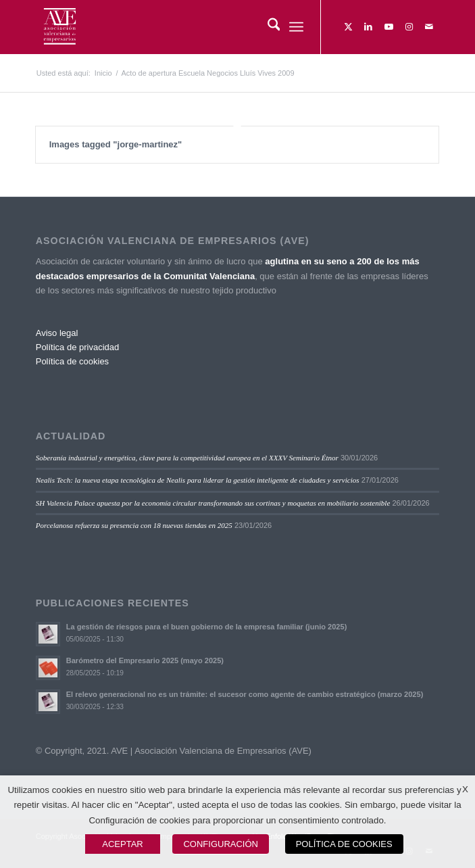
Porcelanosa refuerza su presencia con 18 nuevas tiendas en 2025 (134, 525)
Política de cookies (72, 361)
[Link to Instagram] (409, 27)
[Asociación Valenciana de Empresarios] (197, 27)
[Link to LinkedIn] (368, 27)
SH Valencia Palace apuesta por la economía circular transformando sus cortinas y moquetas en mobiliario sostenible (213, 503)
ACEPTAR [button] (122, 844)
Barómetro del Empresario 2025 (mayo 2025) (145, 660)
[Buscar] (267, 27)
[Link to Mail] (429, 27)
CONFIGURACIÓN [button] (221, 844)
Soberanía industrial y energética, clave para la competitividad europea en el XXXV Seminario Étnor (187, 458)
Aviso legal (57, 333)
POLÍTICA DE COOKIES (344, 844)
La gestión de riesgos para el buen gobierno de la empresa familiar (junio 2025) (207, 627)
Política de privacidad (78, 347)
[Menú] (296, 27)
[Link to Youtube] (389, 27)
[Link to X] (348, 27)
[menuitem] (267, 27)
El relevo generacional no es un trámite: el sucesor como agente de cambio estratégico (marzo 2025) (245, 694)
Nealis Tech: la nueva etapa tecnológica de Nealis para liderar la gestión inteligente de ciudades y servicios (198, 480)
